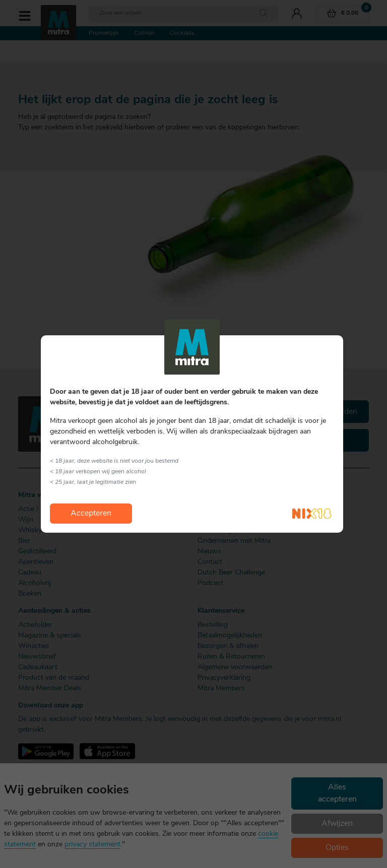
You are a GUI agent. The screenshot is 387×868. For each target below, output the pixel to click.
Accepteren (91, 514)
